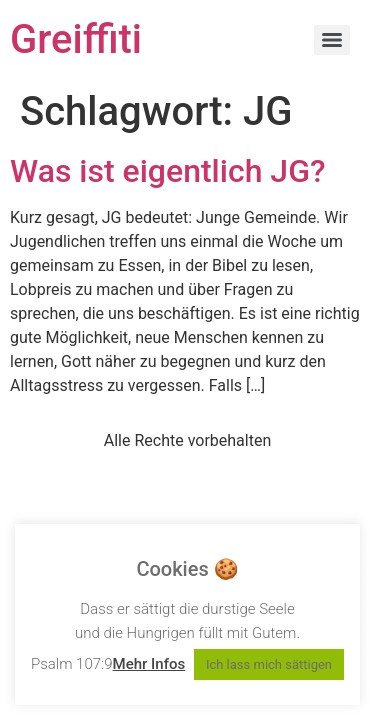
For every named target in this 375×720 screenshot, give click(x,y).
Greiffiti (76, 39)
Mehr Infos (149, 664)
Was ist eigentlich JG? (168, 171)
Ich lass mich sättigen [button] (269, 664)
